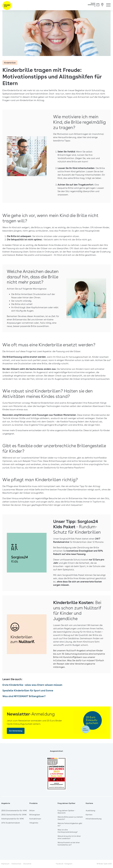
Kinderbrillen (11, 63)
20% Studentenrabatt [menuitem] (11, 823)
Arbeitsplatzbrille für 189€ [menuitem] (13, 819)
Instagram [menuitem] (68, 864)
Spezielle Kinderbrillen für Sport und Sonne (31, 691)
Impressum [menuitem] (5, 864)
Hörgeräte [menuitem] (34, 823)
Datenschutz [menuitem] (16, 864)
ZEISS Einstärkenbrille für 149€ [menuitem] (14, 811)
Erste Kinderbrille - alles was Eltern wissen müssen (37, 685)
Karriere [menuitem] (89, 815)
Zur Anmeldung (16, 731)
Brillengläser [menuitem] (35, 815)
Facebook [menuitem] (60, 864)
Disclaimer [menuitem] (27, 864)
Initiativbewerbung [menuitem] (94, 819)
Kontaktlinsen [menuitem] (35, 819)
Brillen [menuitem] (32, 811)
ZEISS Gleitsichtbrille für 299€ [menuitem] (14, 815)
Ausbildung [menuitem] (90, 811)
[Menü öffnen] (108, 4)
